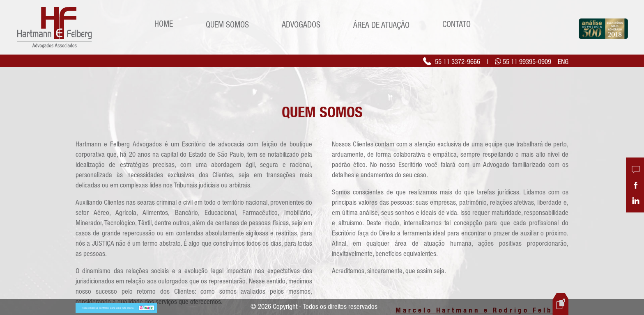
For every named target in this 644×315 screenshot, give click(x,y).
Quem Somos (227, 24)
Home (164, 24)
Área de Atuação (381, 25)
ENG (563, 62)
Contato (457, 24)
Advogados (301, 24)
